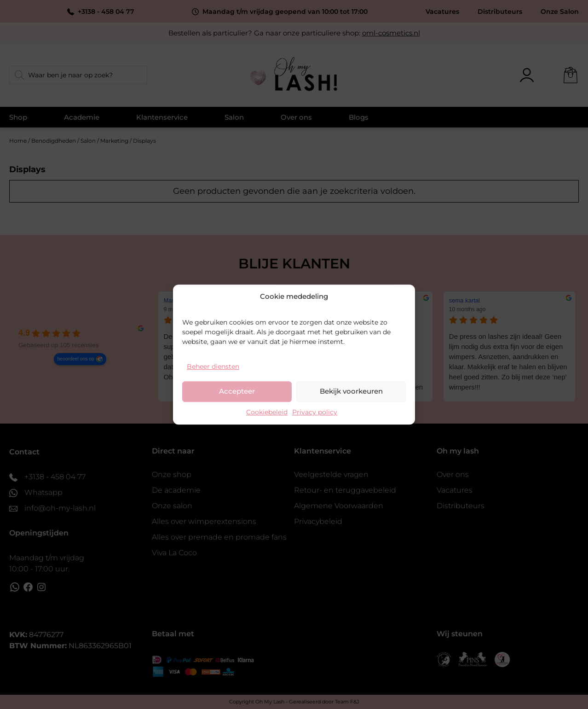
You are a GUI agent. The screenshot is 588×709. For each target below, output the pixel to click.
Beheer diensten (213, 366)
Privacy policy (315, 412)
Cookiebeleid (267, 412)
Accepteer (237, 391)
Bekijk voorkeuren (351, 391)
